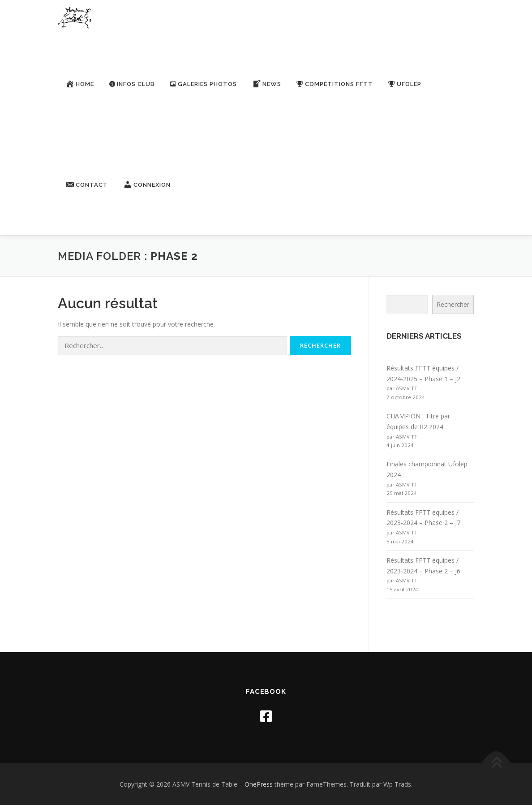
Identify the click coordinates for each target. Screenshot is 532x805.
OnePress (259, 784)
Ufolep (405, 84)
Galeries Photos (204, 84)
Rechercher (453, 304)
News (267, 84)
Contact (87, 185)
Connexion (147, 185)
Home (80, 84)
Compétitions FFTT (335, 84)
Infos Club (132, 84)
